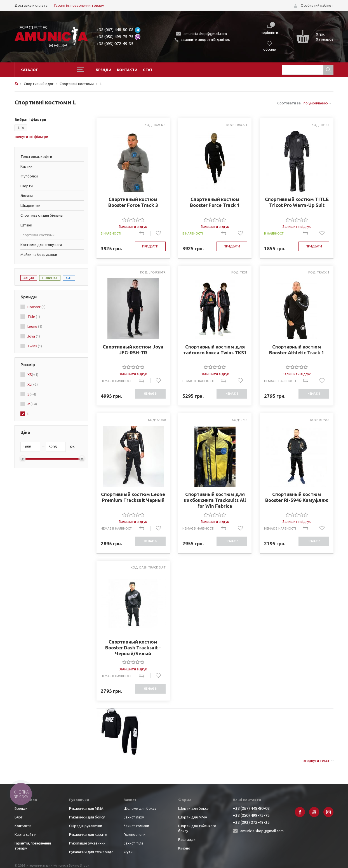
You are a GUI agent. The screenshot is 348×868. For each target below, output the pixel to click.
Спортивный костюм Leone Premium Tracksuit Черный (133, 497)
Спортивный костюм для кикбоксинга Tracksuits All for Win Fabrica (215, 500)
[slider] (133, 219)
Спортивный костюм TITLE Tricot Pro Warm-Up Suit (297, 202)
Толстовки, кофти (36, 156)
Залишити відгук (133, 226)
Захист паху (134, 817)
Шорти (27, 186)
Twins (35, 346)
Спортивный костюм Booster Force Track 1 (215, 202)
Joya (34, 336)
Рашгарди (187, 839)
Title (34, 317)
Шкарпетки (30, 205)
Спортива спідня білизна (42, 215)
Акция (29, 278)
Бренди (104, 70)
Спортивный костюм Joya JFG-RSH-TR (133, 350)
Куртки (26, 166)
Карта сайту (25, 834)
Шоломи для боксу (140, 808)
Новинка (50, 278)
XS (33, 375)
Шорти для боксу (193, 808)
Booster (37, 307)
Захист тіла (133, 843)
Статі (148, 70)
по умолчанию (316, 103)
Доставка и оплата (31, 5)
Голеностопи (135, 834)
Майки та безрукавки (39, 254)
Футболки (29, 176)
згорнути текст (317, 761)
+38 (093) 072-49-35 (115, 44)
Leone (35, 326)
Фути (128, 852)
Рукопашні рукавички (87, 843)
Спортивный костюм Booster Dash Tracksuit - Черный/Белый (133, 648)
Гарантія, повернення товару (79, 5)
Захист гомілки (136, 826)
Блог (18, 817)
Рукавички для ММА (86, 808)
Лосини (27, 196)
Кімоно (184, 848)
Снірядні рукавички (86, 826)
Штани (26, 225)
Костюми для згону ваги (41, 245)
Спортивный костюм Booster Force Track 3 (133, 202)
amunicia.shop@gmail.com (205, 34)
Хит (69, 278)
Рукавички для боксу (87, 817)
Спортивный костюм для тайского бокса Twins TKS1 (215, 350)
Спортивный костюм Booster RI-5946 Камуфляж (297, 497)
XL (33, 384)
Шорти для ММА (193, 817)
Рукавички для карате (88, 834)
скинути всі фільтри (31, 137)
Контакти (127, 70)
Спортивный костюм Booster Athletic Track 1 (297, 350)
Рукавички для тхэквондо (91, 852)
